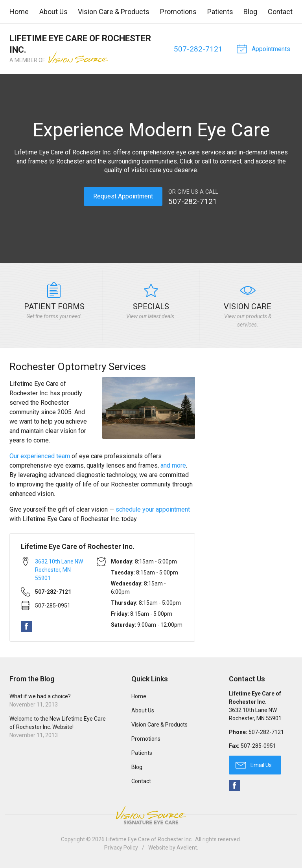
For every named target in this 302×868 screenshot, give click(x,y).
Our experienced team (40, 456)
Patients (220, 12)
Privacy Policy (121, 847)
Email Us (254, 764)
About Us (53, 12)
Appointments (263, 48)
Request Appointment (123, 196)
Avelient (187, 847)
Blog (250, 12)
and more (173, 465)
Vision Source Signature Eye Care (151, 815)
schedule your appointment (153, 509)
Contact (280, 12)
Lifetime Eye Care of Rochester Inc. (149, 839)
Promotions (178, 12)
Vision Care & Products (114, 12)
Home (19, 12)
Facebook (26, 626)
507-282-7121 (197, 49)
